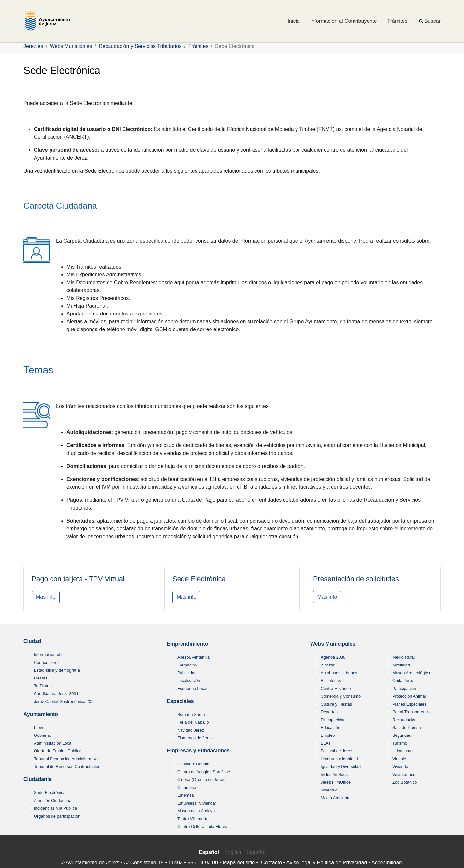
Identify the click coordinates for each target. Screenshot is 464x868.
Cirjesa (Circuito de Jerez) (201, 780)
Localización (189, 681)
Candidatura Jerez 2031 (56, 694)
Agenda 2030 (333, 657)
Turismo (400, 743)
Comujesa (187, 787)
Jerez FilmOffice (336, 782)
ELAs (326, 743)
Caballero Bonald (193, 764)
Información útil (48, 655)
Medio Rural (404, 657)
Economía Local (192, 688)
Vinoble (399, 759)
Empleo (328, 735)
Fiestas (41, 678)
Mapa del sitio (239, 863)
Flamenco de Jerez (195, 738)
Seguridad (402, 735)
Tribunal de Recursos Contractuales (67, 767)
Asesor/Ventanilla (193, 657)
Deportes (329, 712)
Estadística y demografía (57, 670)
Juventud (329, 790)
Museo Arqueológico (411, 673)
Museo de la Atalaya (196, 811)
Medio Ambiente (336, 798)
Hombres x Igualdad (339, 759)
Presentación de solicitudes (356, 579)
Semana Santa (191, 714)
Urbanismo (402, 751)
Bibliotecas (331, 681)
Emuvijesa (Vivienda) (197, 803)
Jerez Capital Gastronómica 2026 (65, 701)
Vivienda (400, 767)
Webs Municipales (333, 644)
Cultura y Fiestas (336, 704)
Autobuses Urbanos (339, 673)
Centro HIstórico (336, 688)
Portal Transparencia (412, 712)
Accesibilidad (387, 863)
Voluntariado (404, 774)
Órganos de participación (57, 816)
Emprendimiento (187, 644)
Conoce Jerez (47, 662)
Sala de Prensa (407, 728)
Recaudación (405, 720)
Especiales (180, 701)
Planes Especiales (409, 704)
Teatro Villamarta (193, 819)
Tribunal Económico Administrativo (66, 759)
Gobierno (43, 735)
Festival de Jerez (336, 751)
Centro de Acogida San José (204, 772)
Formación (187, 665)
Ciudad (32, 641)
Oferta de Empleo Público (58, 751)
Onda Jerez (403, 681)
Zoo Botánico (405, 782)
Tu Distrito (43, 686)
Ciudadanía (37, 779)
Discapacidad (333, 720)
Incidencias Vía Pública (55, 808)
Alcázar (328, 665)
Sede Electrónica (199, 579)
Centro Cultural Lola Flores (202, 826)
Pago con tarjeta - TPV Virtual (78, 579)
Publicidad (187, 673)
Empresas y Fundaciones (198, 751)
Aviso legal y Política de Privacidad (327, 863)
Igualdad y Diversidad (341, 767)
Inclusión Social (335, 774)
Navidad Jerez (191, 730)
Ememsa (186, 795)
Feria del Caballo (193, 722)
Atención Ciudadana (53, 800)
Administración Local (53, 743)
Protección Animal (409, 696)
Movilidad (401, 665)
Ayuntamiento (41, 714)
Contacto (271, 863)
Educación (330, 728)
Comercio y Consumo (341, 696)
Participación (404, 688)
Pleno (39, 728)
